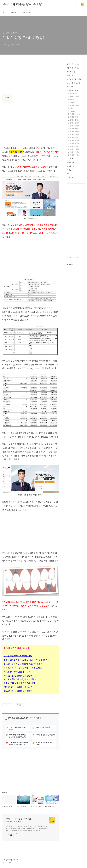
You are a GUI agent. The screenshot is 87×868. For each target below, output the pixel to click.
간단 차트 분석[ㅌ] (74, 149)
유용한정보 (71, 162)
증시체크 (71, 72)
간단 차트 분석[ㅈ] (74, 140)
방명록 (14, 12)
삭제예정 (70, 177)
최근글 (69, 257)
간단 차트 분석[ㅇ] (74, 137)
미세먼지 (70, 170)
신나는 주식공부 (74, 90)
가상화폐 (70, 159)
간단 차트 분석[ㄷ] (74, 123)
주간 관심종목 (72, 93)
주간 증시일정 (74, 96)
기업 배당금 (72, 102)
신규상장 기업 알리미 (74, 79)
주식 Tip (70, 75)
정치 (69, 174)
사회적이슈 (71, 166)
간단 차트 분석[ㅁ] (74, 129)
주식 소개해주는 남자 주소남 (22, 4)
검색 (77, 5)
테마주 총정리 (73, 68)
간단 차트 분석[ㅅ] (74, 134)
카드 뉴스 (70, 87)
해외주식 (71, 108)
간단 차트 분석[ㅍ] (74, 152)
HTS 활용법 (72, 99)
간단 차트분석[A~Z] (74, 114)
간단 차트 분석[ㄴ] (74, 120)
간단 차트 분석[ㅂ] (74, 132)
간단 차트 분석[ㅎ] (74, 155)
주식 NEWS (72, 111)
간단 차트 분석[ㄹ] (74, 126)
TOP (82, 860)
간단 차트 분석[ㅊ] (74, 143)
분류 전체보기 (73, 64)
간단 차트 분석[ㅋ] (74, 146)
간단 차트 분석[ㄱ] (74, 117)
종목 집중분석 (74, 105)
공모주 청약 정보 (74, 83)
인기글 (76, 257)
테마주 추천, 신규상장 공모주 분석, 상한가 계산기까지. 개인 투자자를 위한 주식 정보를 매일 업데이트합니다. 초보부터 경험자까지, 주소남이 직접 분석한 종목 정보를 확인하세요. (27, 828)
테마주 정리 (28, 12)
